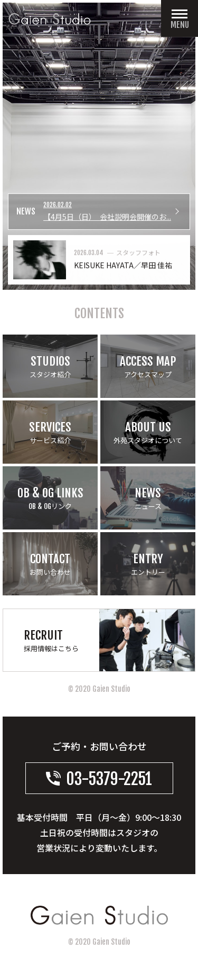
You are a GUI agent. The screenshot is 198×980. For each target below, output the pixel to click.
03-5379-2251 (99, 779)
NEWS (26, 212)
